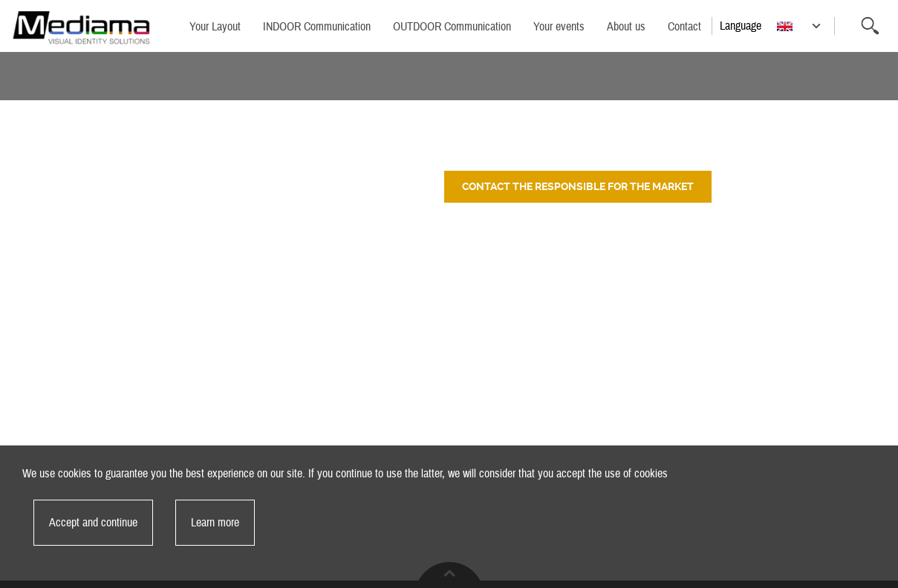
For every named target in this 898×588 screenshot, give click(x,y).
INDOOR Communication (317, 27)
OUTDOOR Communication (452, 27)
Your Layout (215, 27)
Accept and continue (93, 523)
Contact (684, 27)
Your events (559, 27)
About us (626, 27)
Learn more (215, 523)
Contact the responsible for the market (578, 186)
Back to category (834, 121)
